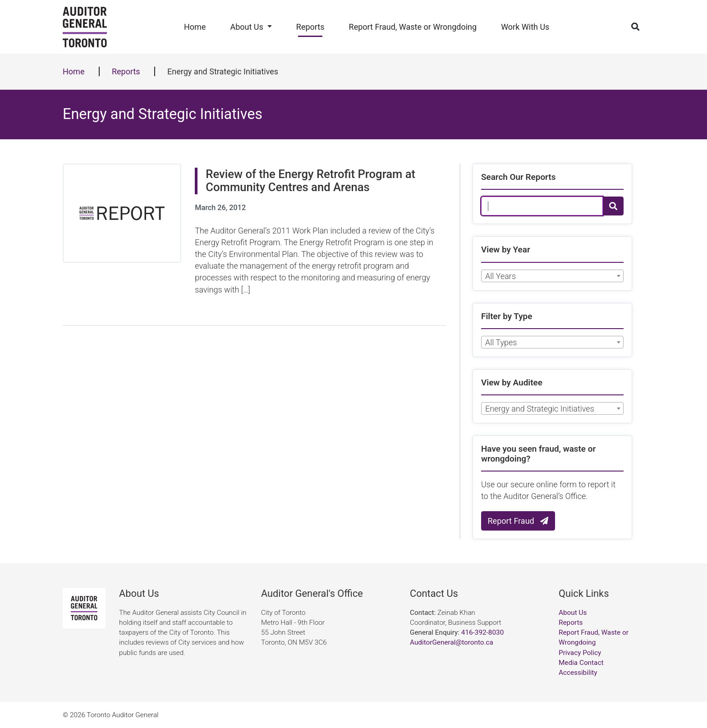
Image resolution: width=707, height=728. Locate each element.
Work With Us (525, 27)
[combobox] (552, 276)
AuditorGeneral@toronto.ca (452, 642)
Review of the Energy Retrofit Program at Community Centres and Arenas (310, 181)
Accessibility (578, 673)
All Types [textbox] (501, 342)
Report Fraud (518, 521)
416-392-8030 (482, 632)
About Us (246, 27)
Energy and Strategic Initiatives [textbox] (540, 409)
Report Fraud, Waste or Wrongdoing (413, 27)
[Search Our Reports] (542, 206)
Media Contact (581, 663)
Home (195, 27)
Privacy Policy (580, 653)
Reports (310, 27)
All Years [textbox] (500, 276)
